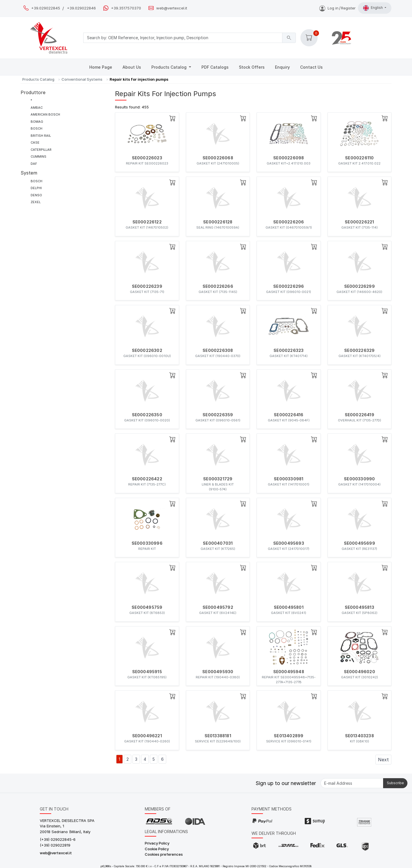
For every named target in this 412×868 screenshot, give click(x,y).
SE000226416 (289, 415)
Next (383, 760)
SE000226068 (218, 158)
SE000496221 (147, 736)
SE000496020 (359, 672)
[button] (309, 38)
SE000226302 (147, 350)
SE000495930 (218, 672)
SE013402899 (289, 736)
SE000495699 (359, 543)
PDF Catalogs (215, 67)
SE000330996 (147, 543)
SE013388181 (218, 736)
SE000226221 (359, 222)
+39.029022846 (81, 8)
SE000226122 (147, 222)
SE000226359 (218, 415)
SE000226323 (289, 350)
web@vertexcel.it (172, 8)
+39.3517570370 (126, 8)
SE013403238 (359, 736)
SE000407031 (218, 543)
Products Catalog (170, 67)
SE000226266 (218, 286)
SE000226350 (147, 415)
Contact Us (311, 67)
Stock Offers (252, 67)
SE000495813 (359, 607)
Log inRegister (337, 8)
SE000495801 (289, 607)
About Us (132, 67)
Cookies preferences (164, 854)
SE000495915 (147, 672)
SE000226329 (359, 350)
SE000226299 (359, 286)
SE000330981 (289, 479)
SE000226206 (289, 222)
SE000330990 (359, 479)
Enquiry (282, 67)
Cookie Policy (157, 849)
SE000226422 (147, 479)
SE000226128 (218, 222)
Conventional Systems (82, 79)
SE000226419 (359, 415)
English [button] (373, 8)
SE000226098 (289, 158)
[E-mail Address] (352, 783)
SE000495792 (218, 607)
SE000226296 (289, 286)
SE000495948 (289, 672)
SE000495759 (147, 607)
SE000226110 (359, 158)
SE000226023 (147, 158)
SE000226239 (147, 286)
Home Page (101, 67)
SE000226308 (218, 350)
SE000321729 (218, 479)
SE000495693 (289, 543)
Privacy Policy (157, 843)
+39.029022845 (46, 8)
